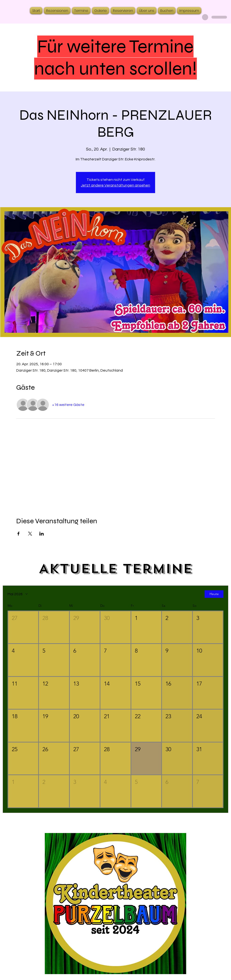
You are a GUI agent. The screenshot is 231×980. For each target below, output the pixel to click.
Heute (214, 594)
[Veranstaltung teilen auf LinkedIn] (42, 534)
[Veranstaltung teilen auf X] (30, 534)
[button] (23, 627)
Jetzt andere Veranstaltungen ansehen (115, 185)
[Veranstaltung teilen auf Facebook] (19, 534)
